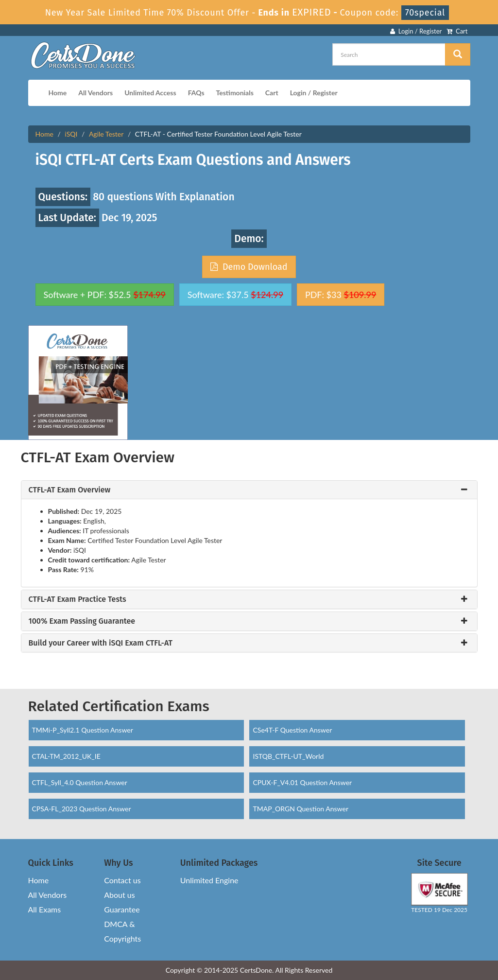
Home (58, 93)
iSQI (71, 134)
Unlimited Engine (209, 880)
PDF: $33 (341, 295)
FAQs (196, 93)
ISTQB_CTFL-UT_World (288, 756)
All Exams (45, 909)
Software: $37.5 (235, 295)
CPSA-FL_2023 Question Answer (82, 809)
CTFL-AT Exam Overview (70, 490)
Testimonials (235, 93)
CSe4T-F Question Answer (292, 730)
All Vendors (95, 93)
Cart (457, 31)
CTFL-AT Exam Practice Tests (77, 599)
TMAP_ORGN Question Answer (301, 809)
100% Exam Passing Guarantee (82, 621)
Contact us (122, 880)
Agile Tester (106, 134)
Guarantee (122, 909)
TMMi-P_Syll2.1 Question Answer (83, 730)
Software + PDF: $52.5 (105, 295)
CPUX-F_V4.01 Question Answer (302, 782)
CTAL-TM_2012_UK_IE (66, 756)
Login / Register (416, 31)
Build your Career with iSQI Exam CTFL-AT (101, 643)
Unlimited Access (150, 93)
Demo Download (249, 267)
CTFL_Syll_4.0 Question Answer (80, 782)
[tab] (249, 490)
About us (119, 895)
